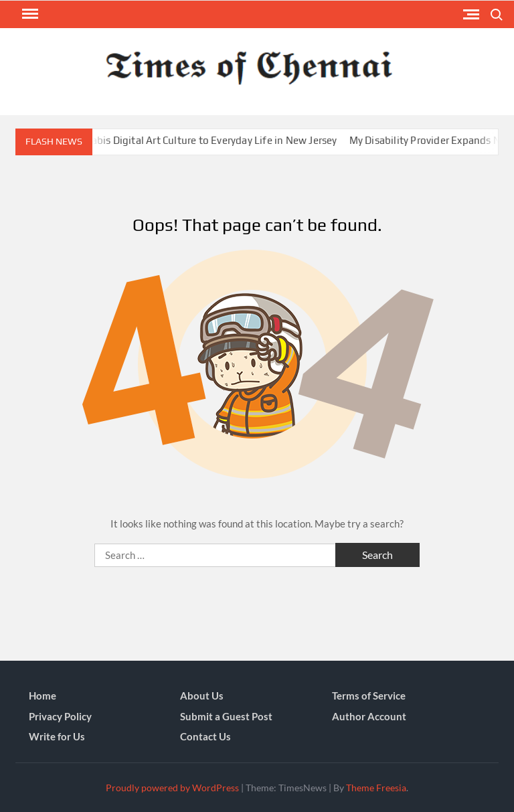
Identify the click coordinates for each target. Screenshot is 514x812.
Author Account (369, 716)
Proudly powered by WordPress (172, 788)
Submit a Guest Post (226, 716)
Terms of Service (369, 696)
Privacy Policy (60, 716)
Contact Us (205, 736)
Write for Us (57, 736)
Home (42, 696)
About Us (202, 696)
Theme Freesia (376, 788)
